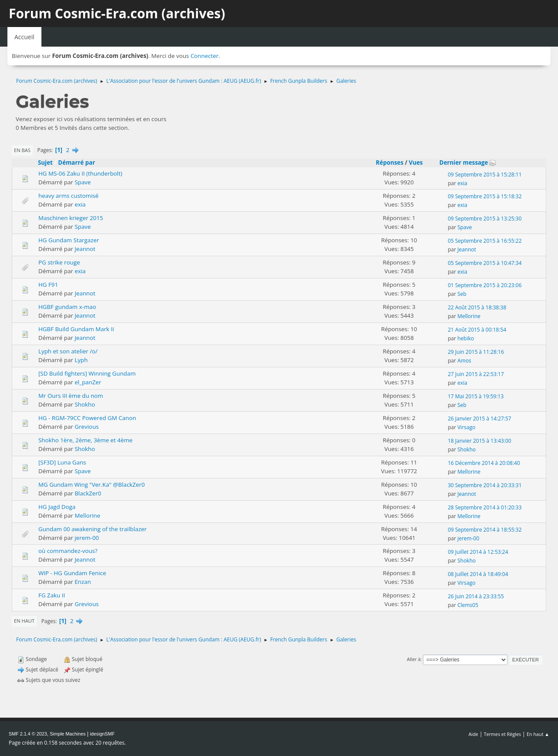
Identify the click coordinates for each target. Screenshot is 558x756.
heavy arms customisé (68, 196)
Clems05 (468, 605)
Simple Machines (68, 734)
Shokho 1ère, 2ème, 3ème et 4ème (85, 440)
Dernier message (468, 163)
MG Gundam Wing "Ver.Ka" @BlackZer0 (92, 485)
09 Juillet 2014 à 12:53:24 (478, 552)
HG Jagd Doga (57, 507)
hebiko (466, 338)
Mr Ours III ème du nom (71, 396)
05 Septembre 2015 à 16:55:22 (485, 241)
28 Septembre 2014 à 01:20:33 (485, 507)
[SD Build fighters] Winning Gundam (87, 373)
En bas (22, 150)
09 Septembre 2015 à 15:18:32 (485, 196)
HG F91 (48, 285)
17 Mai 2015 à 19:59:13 (476, 396)
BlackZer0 (88, 493)
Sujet (45, 163)
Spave (83, 182)
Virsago (466, 427)
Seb (462, 294)
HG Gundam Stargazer (69, 240)
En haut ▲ (538, 734)
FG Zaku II (52, 595)
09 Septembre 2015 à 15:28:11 (485, 175)
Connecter (204, 56)
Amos (464, 361)
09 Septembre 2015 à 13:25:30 (485, 219)
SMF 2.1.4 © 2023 (28, 734)
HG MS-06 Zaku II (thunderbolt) (80, 173)
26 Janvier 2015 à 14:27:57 (480, 419)
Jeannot (85, 249)
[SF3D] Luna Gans (62, 462)
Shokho (85, 404)
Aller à (414, 659)
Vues (416, 163)
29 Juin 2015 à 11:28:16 (476, 352)
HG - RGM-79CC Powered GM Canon (87, 418)
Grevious (87, 427)
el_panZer (88, 382)
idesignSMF (102, 734)
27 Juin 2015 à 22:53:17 (476, 374)
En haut (24, 621)
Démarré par (77, 163)
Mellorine (469, 316)
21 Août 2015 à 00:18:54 (477, 330)
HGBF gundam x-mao (67, 307)
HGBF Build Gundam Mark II (76, 329)
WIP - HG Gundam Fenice (72, 573)
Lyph (81, 360)
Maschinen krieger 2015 (71, 218)
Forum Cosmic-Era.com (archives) (117, 13)
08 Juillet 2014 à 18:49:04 (478, 574)
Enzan (83, 582)
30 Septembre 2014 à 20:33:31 (485, 485)
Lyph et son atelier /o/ (68, 351)
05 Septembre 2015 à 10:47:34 (485, 263)
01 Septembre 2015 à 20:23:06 (485, 285)
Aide (473, 734)
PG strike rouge (59, 262)
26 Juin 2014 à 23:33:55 (476, 596)
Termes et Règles (503, 734)
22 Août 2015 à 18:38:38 (477, 307)
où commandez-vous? (68, 551)
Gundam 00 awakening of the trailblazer (92, 529)
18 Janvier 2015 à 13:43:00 (480, 441)
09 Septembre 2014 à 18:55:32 (485, 530)
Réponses (390, 163)
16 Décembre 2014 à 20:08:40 (484, 463)
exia (462, 183)
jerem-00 (87, 538)
